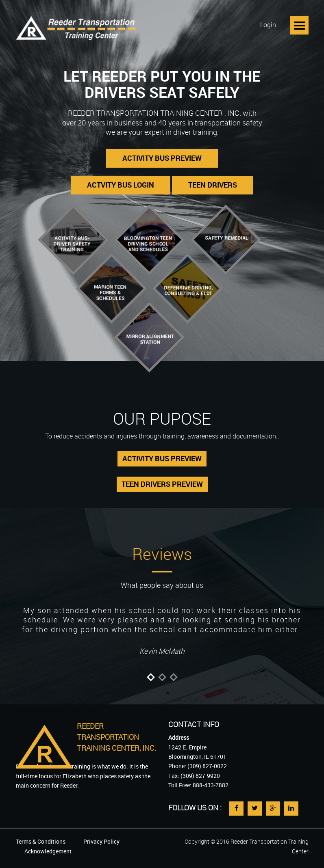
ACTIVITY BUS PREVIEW (162, 158)
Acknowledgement (48, 851)
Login (268, 25)
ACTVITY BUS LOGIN (121, 185)
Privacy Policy (101, 841)
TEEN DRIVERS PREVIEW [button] (162, 484)
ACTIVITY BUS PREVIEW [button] (162, 458)
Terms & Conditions (41, 841)
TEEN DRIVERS (213, 185)
